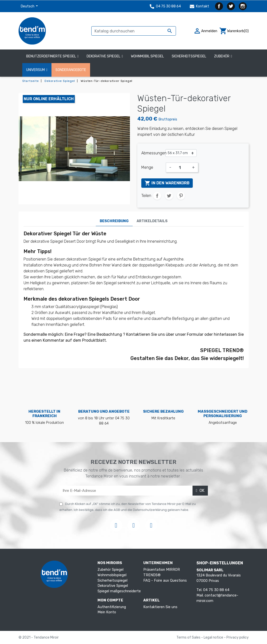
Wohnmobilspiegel (112, 575)
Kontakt (199, 6)
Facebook (219, 6)
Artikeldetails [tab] (152, 221)
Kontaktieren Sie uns (160, 607)
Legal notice (214, 637)
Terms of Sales (189, 637)
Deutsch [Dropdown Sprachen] (28, 6)
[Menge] (182, 167)
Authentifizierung (112, 607)
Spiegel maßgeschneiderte (119, 591)
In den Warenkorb (167, 183)
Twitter (231, 6)
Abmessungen (153, 153)
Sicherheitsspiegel (112, 581)
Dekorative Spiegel (113, 586)
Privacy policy (238, 637)
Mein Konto (107, 612)
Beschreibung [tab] (114, 221)
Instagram (243, 6)
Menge (147, 167)
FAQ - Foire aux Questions (165, 581)
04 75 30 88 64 (165, 6)
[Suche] (134, 31)
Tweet (169, 196)
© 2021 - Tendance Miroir (39, 637)
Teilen (157, 196)
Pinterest (181, 196)
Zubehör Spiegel (110, 570)
